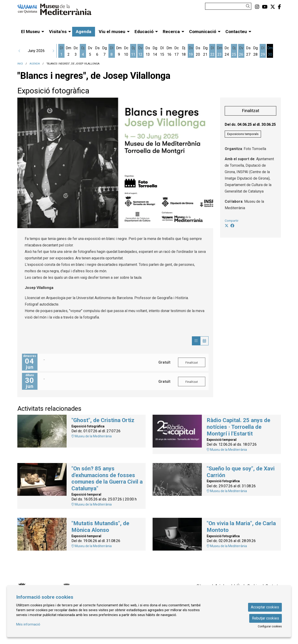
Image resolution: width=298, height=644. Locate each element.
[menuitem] (257, 7)
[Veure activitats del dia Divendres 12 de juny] (140, 51)
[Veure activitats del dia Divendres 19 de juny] (191, 51)
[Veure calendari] (204, 341)
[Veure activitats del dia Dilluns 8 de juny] (112, 51)
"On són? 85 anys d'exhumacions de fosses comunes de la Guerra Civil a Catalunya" (107, 478)
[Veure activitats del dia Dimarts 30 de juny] (270, 51)
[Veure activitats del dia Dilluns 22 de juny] (212, 51)
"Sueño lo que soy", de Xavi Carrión (241, 472)
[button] (249, 6)
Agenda (35, 64)
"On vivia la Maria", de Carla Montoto (241, 527)
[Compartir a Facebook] (232, 226)
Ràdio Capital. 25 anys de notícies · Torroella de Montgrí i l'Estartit (238, 427)
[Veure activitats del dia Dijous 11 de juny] (133, 51)
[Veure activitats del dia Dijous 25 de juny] (234, 51)
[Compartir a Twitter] (227, 226)
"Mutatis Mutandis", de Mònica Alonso (100, 527)
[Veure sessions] (196, 341)
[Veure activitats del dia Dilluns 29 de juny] (263, 51)
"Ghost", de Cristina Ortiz (103, 420)
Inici (20, 64)
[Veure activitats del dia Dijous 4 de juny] (83, 51)
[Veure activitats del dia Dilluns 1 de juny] (61, 51)
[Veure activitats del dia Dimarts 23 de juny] (220, 51)
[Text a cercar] (228, 6)
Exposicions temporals (243, 134)
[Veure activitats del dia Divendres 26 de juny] (241, 51)
